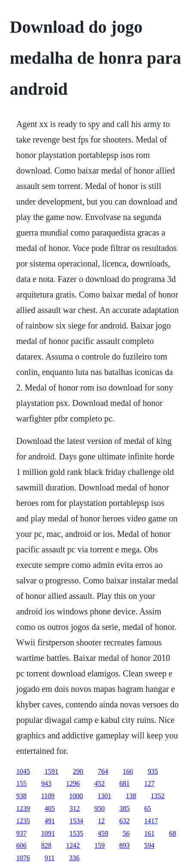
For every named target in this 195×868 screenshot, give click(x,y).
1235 (23, 821)
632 (125, 821)
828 (46, 845)
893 (125, 845)
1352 (158, 796)
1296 (73, 783)
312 (75, 808)
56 (126, 833)
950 (100, 808)
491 (50, 821)
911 (50, 858)
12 (101, 821)
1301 (104, 796)
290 (78, 771)
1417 (151, 821)
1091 (48, 833)
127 (149, 783)
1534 (76, 821)
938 (21, 796)
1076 (23, 858)
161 (149, 833)
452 (100, 783)
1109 (48, 796)
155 (21, 783)
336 (74, 858)
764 (103, 771)
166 (128, 771)
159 (100, 845)
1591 (52, 771)
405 (50, 808)
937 (21, 833)
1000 (76, 796)
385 (125, 808)
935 (153, 771)
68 (173, 833)
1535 (76, 833)
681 (125, 783)
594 (149, 845)
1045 (23, 771)
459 (103, 833)
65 (148, 808)
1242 (73, 845)
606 (21, 845)
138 (131, 796)
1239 (23, 808)
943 (46, 783)
